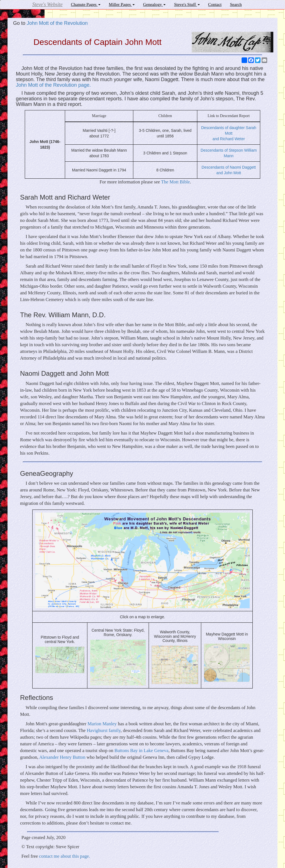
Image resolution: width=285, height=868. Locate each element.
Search (236, 4)
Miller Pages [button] (122, 4)
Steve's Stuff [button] (187, 4)
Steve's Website (47, 4)
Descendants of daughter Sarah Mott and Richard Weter (229, 133)
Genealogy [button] (154, 4)
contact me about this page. (64, 856)
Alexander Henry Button (62, 757)
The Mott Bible (175, 182)
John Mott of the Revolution (57, 23)
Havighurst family (104, 730)
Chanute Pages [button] (86, 4)
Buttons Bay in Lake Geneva (141, 751)
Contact (215, 4)
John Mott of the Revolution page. (53, 85)
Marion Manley (102, 724)
